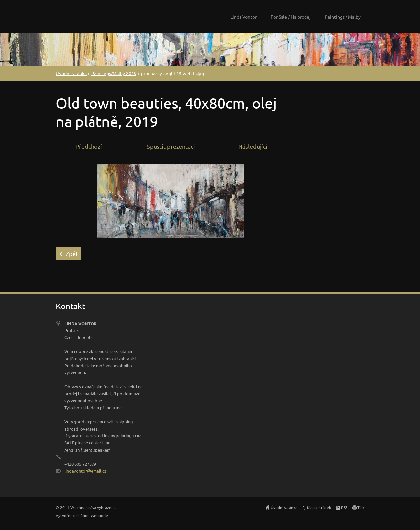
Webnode (99, 515)
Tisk (361, 507)
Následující (253, 146)
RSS (344, 507)
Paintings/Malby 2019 (114, 73)
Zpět (72, 254)
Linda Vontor (243, 17)
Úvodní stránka (71, 73)
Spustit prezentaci (171, 146)
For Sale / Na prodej (291, 17)
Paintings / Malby (343, 17)
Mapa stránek (319, 507)
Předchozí (89, 146)
